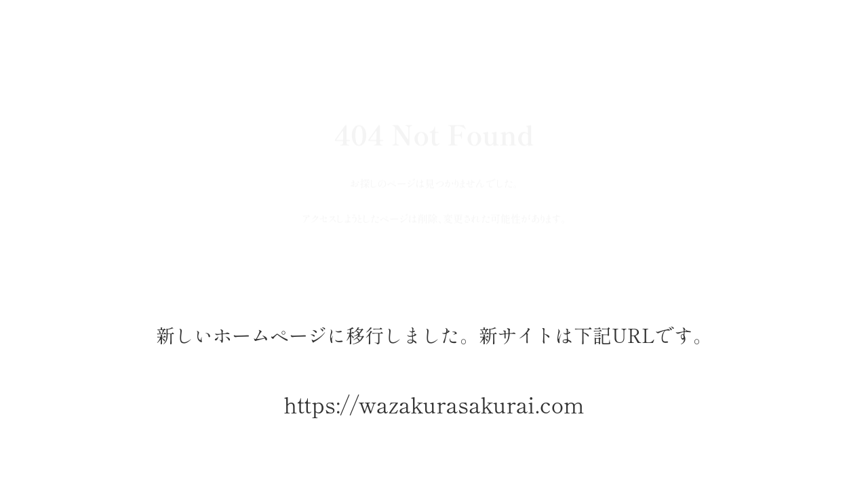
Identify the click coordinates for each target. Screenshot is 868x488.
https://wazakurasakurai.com (434, 404)
